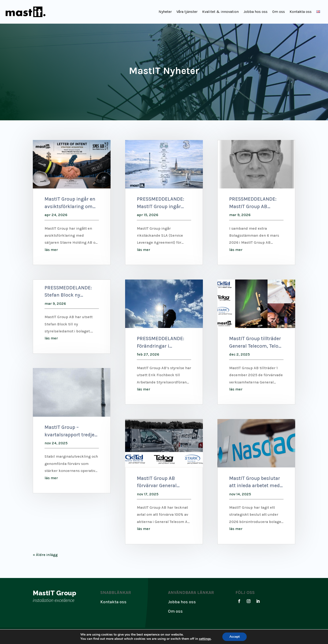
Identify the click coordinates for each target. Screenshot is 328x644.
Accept (235, 637)
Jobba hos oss (255, 12)
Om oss (279, 12)
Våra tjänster (187, 12)
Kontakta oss (301, 12)
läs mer (51, 250)
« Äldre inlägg (45, 555)
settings (205, 639)
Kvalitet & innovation (220, 12)
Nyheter (165, 12)
